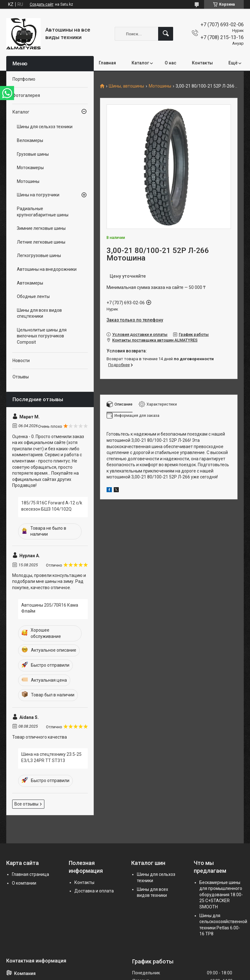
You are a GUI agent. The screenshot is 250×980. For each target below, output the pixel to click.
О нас (170, 63)
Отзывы (21, 377)
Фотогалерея (26, 95)
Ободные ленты (33, 296)
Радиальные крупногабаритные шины (43, 212)
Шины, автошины (126, 86)
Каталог (140, 63)
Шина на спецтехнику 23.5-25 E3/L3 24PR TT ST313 (51, 757)
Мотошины (160, 86)
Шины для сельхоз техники (45, 127)
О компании (24, 883)
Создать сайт (42, 4)
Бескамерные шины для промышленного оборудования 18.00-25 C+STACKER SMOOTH (221, 895)
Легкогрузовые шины (39, 255)
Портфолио (24, 79)
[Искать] (166, 34)
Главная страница (30, 874)
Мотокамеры (30, 168)
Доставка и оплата (94, 891)
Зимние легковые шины (41, 228)
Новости (21, 361)
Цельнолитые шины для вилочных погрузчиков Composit (42, 336)
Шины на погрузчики (38, 195)
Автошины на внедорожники (47, 269)
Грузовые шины (33, 154)
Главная (107, 63)
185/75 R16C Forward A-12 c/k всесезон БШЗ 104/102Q (52, 506)
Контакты (202, 63)
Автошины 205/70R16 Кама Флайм (50, 608)
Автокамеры (30, 283)
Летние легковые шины (41, 242)
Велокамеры (30, 140)
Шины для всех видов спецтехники (39, 313)
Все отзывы (26, 804)
